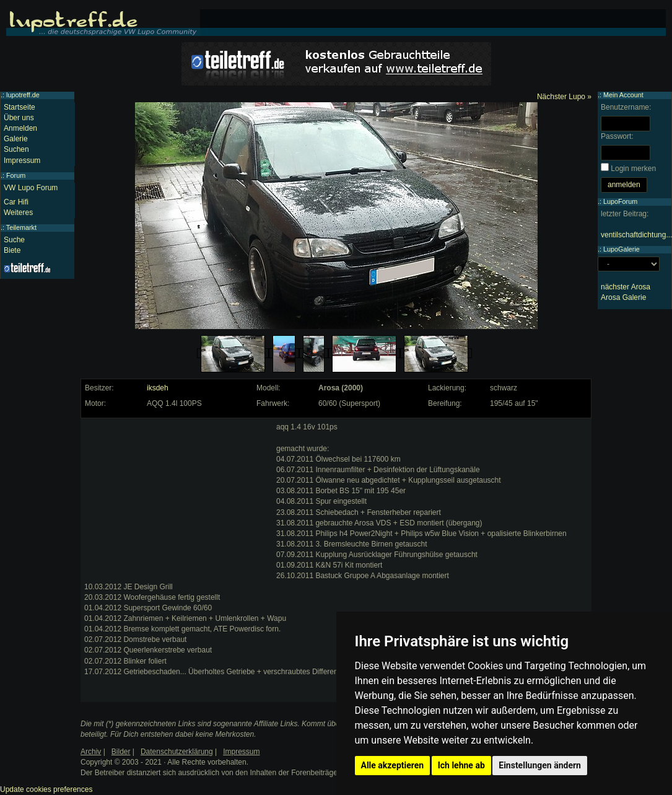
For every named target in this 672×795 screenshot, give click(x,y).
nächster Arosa (626, 287)
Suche (14, 240)
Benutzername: (626, 107)
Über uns (19, 118)
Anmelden (20, 128)
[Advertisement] (177, 499)
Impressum (22, 160)
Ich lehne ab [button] (461, 765)
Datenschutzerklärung (177, 752)
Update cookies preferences (46, 789)
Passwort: (617, 136)
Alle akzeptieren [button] (393, 765)
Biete (12, 250)
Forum (16, 175)
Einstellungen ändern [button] (540, 765)
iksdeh (158, 388)
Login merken (633, 169)
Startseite (20, 107)
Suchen (16, 149)
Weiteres (18, 213)
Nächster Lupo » (564, 97)
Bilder (121, 752)
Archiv (91, 752)
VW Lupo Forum (31, 188)
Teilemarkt (21, 227)
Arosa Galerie (623, 297)
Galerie (16, 139)
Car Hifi (16, 202)
